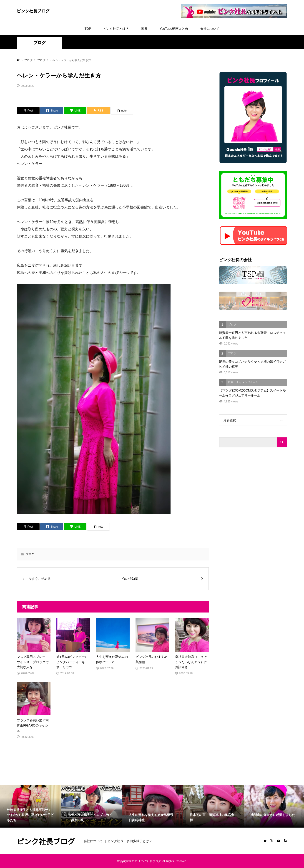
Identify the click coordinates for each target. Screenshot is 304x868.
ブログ (40, 43)
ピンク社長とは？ (116, 29)
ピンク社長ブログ (33, 11)
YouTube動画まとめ (174, 29)
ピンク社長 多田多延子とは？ (130, 841)
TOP (88, 29)
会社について (210, 29)
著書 (144, 29)
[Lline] (75, 111)
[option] (30, 806)
